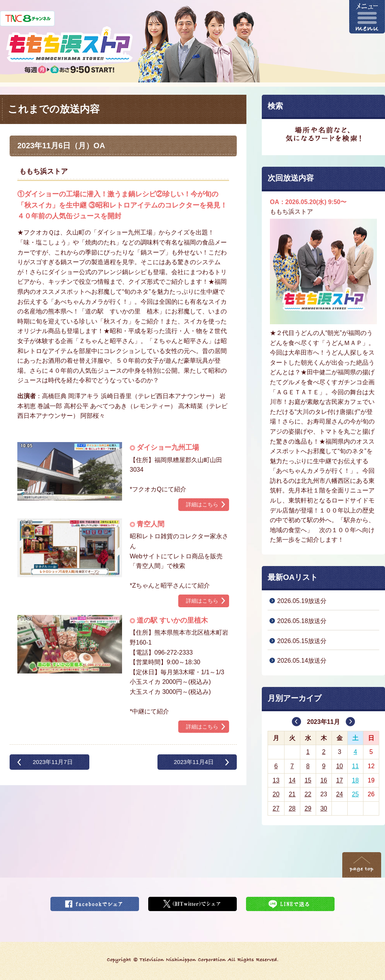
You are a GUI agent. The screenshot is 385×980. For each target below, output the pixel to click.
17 (340, 780)
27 (276, 808)
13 (276, 780)
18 (355, 780)
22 (308, 794)
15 (308, 780)
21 (292, 794)
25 (355, 794)
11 (355, 766)
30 (324, 808)
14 (292, 780)
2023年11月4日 (194, 762)
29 (308, 808)
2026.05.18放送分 (302, 621)
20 (276, 794)
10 (340, 766)
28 (292, 808)
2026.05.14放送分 (302, 661)
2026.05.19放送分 (302, 601)
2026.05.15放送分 (302, 641)
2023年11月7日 (53, 762)
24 (340, 794)
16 (324, 780)
